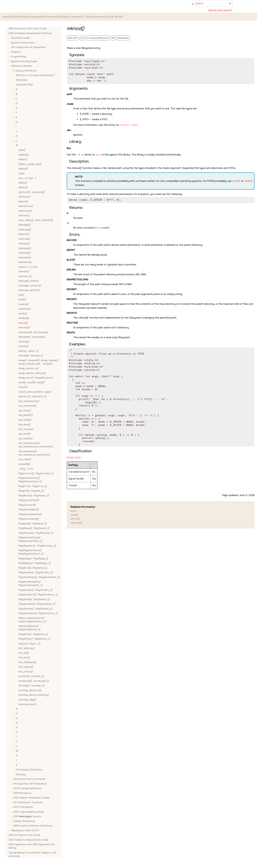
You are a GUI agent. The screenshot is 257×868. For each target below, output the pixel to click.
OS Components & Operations (28, 47)
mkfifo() (75, 519)
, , (31, 382)
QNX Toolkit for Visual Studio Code (28, 840)
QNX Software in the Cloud (24, 835)
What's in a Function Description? (35, 75)
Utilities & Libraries (69, 17)
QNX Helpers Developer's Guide (31, 798)
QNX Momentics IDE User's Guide (28, 29)
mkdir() (74, 515)
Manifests (22, 80)
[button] (7, 29)
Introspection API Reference (30, 784)
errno (74, 511)
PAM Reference (22, 793)
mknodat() (76, 523)
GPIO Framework (23, 807)
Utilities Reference (24, 821)
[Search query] (213, 3)
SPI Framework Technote (28, 802)
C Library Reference (94, 17)
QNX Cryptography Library (29, 812)
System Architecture (23, 43)
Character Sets (24, 85)
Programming (18, 57)
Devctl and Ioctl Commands (29, 779)
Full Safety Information (29, 770)
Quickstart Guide (20, 38)
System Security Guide (24, 61)
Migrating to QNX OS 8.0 (25, 830)
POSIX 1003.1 (74, 458)
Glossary (21, 774)
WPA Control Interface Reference (33, 826)
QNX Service (27, 816)
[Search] (230, 3)
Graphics (16, 52)
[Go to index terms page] (191, 4)
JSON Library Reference (27, 788)
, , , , (38, 362)
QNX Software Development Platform (34, 17)
